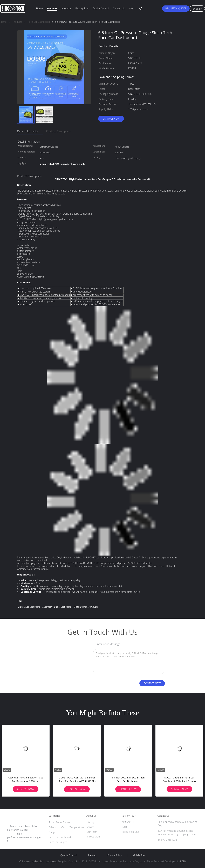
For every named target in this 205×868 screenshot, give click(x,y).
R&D (124, 827)
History (90, 822)
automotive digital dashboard (57, 607)
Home (39, 8)
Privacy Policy (115, 855)
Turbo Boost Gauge (59, 822)
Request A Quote (176, 8)
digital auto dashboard (29, 607)
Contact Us (119, 8)
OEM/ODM (128, 822)
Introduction (93, 837)
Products (52, 8)
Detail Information (28, 131)
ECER (183, 861)
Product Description (58, 131)
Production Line (130, 832)
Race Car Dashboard (60, 837)
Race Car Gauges (58, 842)
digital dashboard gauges (86, 607)
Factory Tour (82, 8)
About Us (66, 8)
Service (90, 827)
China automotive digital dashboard (38, 861)
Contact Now (111, 119)
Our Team (92, 832)
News (132, 8)
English (197, 9)
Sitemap (92, 855)
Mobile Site (139, 855)
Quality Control (101, 8)
